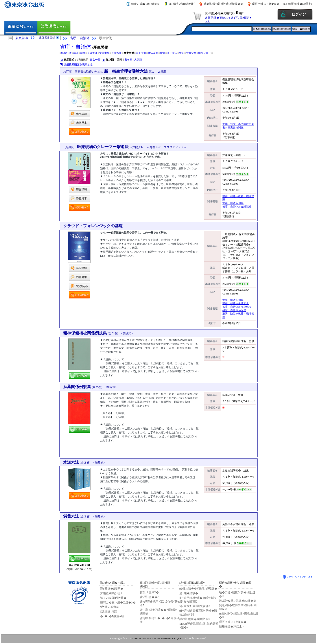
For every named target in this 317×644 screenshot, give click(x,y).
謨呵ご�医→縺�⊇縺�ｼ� (118, 603)
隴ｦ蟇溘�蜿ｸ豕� (112, 589)
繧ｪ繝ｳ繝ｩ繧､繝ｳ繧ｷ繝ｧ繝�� (223, 4)
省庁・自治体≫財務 (234, 310)
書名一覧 (95, 60)
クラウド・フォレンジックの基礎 (93, 226)
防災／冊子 (205, 53)
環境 (83, 53)
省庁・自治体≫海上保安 (237, 307)
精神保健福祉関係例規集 (98, 333)
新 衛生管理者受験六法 (115, 71)
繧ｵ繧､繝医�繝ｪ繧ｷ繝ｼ (195, 619)
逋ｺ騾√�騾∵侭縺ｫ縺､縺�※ (238, 601)
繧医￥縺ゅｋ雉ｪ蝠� (265, 4)
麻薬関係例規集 (90, 387)
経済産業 (153, 53)
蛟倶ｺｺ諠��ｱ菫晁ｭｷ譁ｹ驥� (198, 589)
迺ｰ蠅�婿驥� (189, 593)
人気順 (138, 60)
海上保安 (172, 53)
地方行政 (66, 53)
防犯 (182, 53)
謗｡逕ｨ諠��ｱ (149, 597)
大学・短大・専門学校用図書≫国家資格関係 (238, 126)
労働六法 (84, 516)
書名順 (128, 60)
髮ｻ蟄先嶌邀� (110, 607)
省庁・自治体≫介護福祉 (237, 207)
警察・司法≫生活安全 (236, 303)
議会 (76, 53)
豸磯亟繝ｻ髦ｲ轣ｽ (111, 593)
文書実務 (104, 53)
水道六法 (84, 462)
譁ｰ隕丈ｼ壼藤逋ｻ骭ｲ (182, 4)
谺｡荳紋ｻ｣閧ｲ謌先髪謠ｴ (195, 606)
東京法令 (22, 38)
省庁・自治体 (80, 38)
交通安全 (191, 53)
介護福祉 (117, 53)
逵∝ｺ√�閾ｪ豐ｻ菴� (113, 598)
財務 (163, 53)
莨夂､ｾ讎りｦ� (149, 592)
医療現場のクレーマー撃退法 (125, 147)
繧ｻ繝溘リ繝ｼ (109, 612)
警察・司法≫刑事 (233, 203)
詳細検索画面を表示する (78, 64)
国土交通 (141, 53)
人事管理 (92, 53)
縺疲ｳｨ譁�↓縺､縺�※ (146, 4)
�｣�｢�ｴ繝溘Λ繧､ (113, 616)
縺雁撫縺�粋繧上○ (300, 4)
